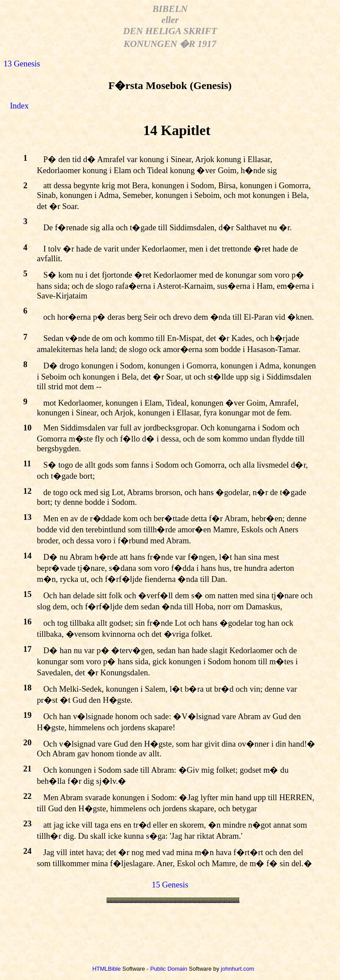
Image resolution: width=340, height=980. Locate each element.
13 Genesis (22, 64)
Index (19, 106)
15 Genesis (170, 885)
